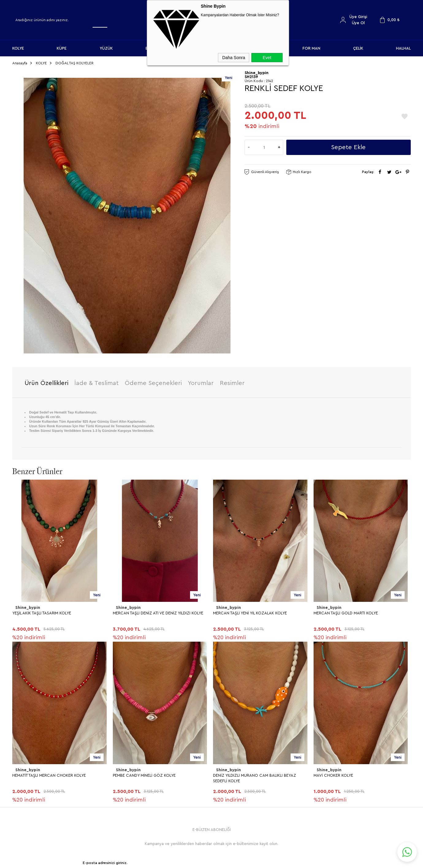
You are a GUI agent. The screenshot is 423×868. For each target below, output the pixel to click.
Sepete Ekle (348, 145)
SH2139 (251, 75)
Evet (267, 58)
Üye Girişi (358, 17)
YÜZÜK (106, 48)
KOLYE (18, 48)
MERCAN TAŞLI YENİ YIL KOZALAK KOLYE (250, 611)
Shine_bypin (27, 606)
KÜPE (62, 48)
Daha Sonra (234, 58)
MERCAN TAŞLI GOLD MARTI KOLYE (346, 611)
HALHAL (403, 48)
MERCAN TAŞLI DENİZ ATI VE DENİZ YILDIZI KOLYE (158, 611)
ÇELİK (358, 48)
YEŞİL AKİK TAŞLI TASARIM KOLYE (42, 611)
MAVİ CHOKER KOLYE (32, 773)
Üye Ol (358, 23)
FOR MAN (311, 48)
